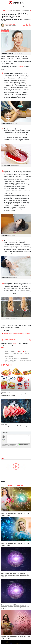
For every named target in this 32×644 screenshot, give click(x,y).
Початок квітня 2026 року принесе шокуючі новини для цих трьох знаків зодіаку (15, 575)
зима (7, 352)
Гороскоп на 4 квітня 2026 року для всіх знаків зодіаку (15, 544)
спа (20, 352)
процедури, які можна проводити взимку (17, 358)
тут (22, 327)
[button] (27, 7)
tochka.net (21, 66)
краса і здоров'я (18, 353)
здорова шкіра (9, 357)
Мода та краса (5, 31)
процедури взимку (10, 362)
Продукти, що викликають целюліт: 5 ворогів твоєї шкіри (15, 395)
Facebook (15, 343)
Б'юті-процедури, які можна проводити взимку (18, 360)
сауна (27, 353)
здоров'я (14, 352)
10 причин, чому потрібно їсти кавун (14, 426)
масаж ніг (20, 355)
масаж (27, 352)
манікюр (7, 353)
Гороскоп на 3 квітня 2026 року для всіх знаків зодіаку (15, 638)
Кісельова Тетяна (10, 24)
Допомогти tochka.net (14, 11)
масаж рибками (10, 355)
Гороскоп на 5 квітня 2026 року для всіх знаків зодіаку (15, 514)
